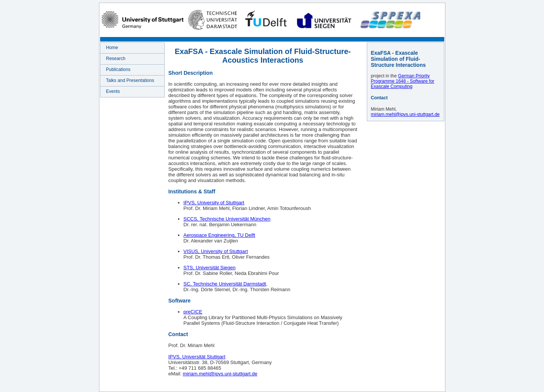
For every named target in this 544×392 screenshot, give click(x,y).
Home (112, 48)
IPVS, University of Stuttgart (214, 203)
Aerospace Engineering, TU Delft (219, 235)
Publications (118, 69)
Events (113, 91)
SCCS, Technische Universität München (227, 219)
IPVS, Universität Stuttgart (197, 357)
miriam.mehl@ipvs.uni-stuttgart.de (220, 374)
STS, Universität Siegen (210, 268)
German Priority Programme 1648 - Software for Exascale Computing (403, 81)
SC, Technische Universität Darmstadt (225, 284)
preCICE (193, 312)
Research (116, 59)
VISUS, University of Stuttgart (216, 251)
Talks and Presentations (130, 80)
